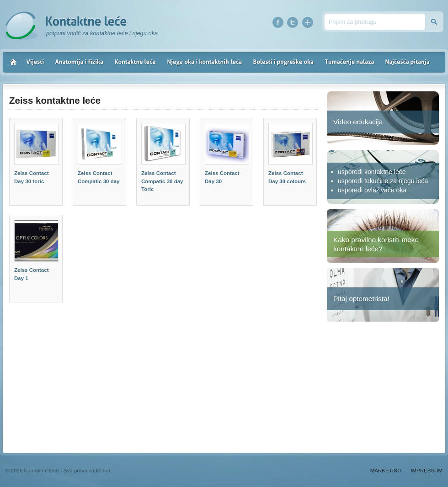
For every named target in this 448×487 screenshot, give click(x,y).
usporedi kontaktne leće (372, 172)
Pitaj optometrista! (361, 299)
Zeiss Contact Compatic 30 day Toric (162, 181)
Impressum (427, 471)
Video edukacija (358, 122)
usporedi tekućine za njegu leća (383, 181)
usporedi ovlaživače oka (372, 190)
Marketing (386, 471)
